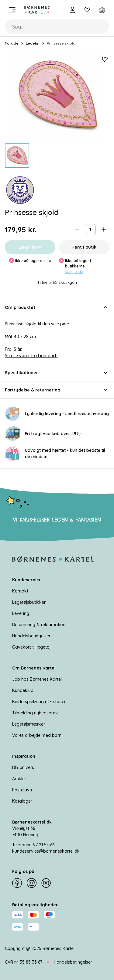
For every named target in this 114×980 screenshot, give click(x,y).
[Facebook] (17, 883)
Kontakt (20, 591)
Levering (21, 613)
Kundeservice (27, 580)
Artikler (19, 779)
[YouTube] (46, 883)
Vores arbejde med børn (37, 735)
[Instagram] (32, 883)
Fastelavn (22, 790)
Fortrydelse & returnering (57, 390)
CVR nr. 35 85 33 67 (24, 962)
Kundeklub (23, 690)
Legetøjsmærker (29, 724)
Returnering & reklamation (39, 625)
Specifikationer (57, 373)
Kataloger (22, 801)
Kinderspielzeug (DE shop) (39, 702)
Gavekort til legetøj (31, 647)
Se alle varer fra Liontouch (31, 356)
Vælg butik (74, 272)
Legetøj (33, 43)
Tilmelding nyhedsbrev (35, 713)
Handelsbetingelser (31, 636)
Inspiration (24, 756)
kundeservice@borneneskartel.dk (46, 851)
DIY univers (23, 767)
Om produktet (57, 307)
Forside (12, 43)
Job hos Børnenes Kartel (37, 679)
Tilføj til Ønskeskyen (57, 282)
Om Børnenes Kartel (34, 668)
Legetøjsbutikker (29, 602)
